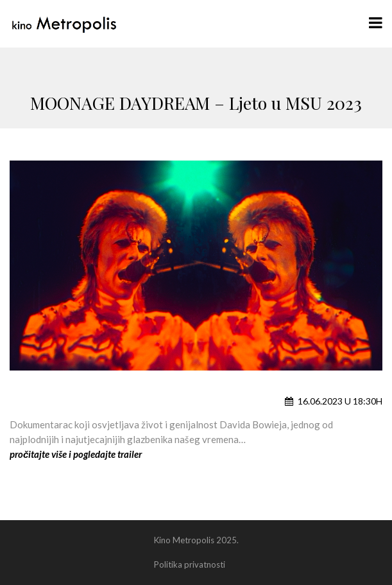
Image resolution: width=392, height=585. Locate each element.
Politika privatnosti (190, 564)
